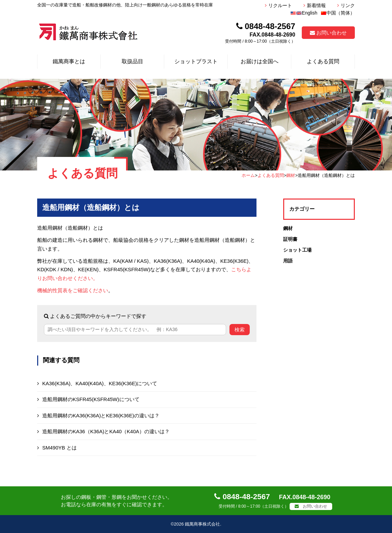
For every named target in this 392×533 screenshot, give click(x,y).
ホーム (248, 175)
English (304, 13)
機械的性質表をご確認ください (73, 290)
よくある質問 (271, 175)
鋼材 (291, 175)
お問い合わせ (328, 33)
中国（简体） (338, 13)
